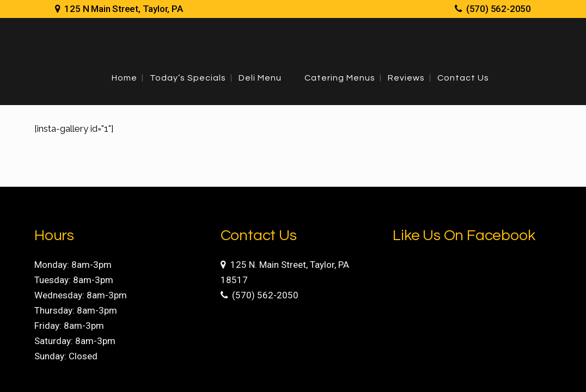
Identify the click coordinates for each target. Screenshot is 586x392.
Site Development (448, 375)
